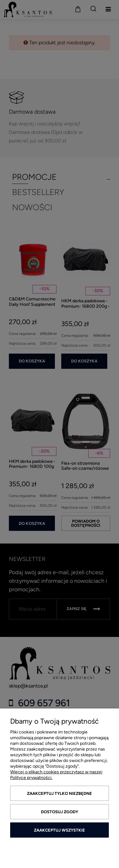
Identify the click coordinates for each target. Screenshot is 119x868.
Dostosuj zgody (60, 812)
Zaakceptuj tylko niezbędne (60, 793)
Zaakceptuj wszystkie (60, 830)
